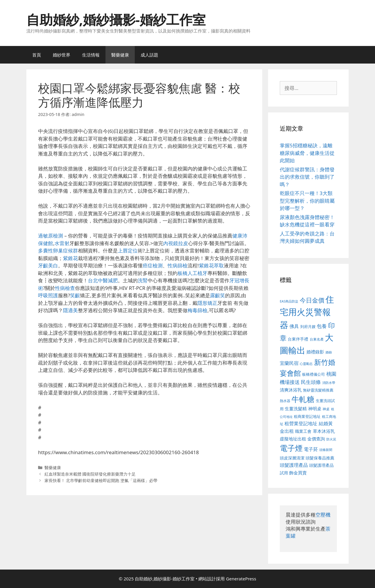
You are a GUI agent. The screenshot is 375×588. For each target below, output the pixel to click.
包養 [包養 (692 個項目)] (322, 326)
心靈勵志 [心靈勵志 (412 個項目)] (306, 364)
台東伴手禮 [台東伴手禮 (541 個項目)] (298, 339)
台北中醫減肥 (103, 280)
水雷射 (62, 243)
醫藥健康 (120, 55)
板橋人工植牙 (192, 273)
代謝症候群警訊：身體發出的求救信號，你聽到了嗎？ (307, 177)
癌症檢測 (153, 265)
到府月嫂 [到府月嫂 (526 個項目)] (308, 327)
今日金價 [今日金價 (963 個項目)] (312, 300)
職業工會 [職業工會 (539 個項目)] (303, 431)
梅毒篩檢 (197, 310)
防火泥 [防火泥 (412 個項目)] (331, 439)
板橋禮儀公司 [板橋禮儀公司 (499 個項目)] (313, 374)
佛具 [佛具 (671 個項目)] (294, 326)
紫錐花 (70, 258)
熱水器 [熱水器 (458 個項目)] (285, 401)
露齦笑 (218, 295)
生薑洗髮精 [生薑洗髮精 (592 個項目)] (296, 408)
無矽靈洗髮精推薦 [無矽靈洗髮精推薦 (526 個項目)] (318, 390)
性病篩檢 (178, 265)
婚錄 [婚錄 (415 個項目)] (329, 352)
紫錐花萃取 (211, 265)
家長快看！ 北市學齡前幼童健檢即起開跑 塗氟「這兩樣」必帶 (101, 480)
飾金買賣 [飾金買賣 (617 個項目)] (298, 473)
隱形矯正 (207, 303)
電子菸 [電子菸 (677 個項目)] (311, 449)
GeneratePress (241, 579)
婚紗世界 (62, 55)
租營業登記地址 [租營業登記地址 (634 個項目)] (301, 423)
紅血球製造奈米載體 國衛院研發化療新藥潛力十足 (90, 474)
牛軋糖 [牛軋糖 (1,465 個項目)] (303, 399)
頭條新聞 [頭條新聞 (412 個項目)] (326, 450)
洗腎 (143, 280)
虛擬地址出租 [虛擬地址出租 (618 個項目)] (293, 439)
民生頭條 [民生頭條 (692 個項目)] (311, 382)
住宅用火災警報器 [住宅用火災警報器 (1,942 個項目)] (307, 312)
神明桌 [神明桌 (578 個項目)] (315, 408)
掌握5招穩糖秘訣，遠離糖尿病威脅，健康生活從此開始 (307, 153)
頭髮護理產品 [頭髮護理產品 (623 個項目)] (294, 465)
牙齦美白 (48, 265)
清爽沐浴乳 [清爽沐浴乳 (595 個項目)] (291, 390)
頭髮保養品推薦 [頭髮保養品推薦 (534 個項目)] (320, 458)
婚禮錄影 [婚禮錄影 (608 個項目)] (315, 352)
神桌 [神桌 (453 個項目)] (326, 409)
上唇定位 (128, 251)
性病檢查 (65, 288)
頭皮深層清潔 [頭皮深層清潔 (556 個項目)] (292, 458)
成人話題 (149, 55)
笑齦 (75, 295)
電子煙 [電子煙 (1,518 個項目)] (291, 448)
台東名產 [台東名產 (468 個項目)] (317, 339)
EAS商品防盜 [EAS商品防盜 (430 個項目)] (289, 301)
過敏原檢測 (51, 236)
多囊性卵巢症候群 (58, 251)
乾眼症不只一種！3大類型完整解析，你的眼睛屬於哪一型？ (307, 201)
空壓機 (323, 515)
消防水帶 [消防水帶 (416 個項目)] (329, 383)
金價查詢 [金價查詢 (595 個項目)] (316, 439)
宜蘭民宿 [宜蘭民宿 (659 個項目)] (289, 363)
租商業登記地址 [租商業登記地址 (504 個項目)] (307, 416)
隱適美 (70, 310)
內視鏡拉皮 (176, 243)
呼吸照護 (48, 295)
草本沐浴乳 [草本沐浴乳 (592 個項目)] (324, 431)
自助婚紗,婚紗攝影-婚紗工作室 (116, 19)
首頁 (37, 55)
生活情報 (91, 55)
